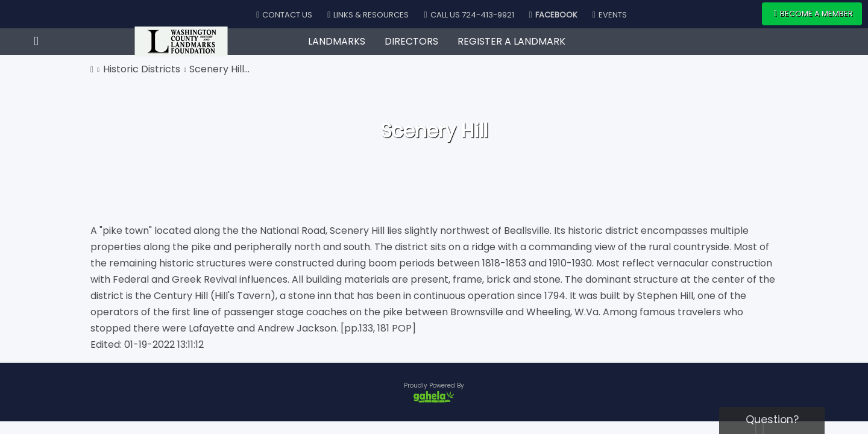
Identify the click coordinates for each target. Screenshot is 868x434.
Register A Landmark (511, 41)
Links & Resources (368, 15)
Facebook (553, 15)
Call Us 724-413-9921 (469, 15)
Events (610, 15)
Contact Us (284, 15)
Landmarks (337, 41)
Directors (411, 41)
